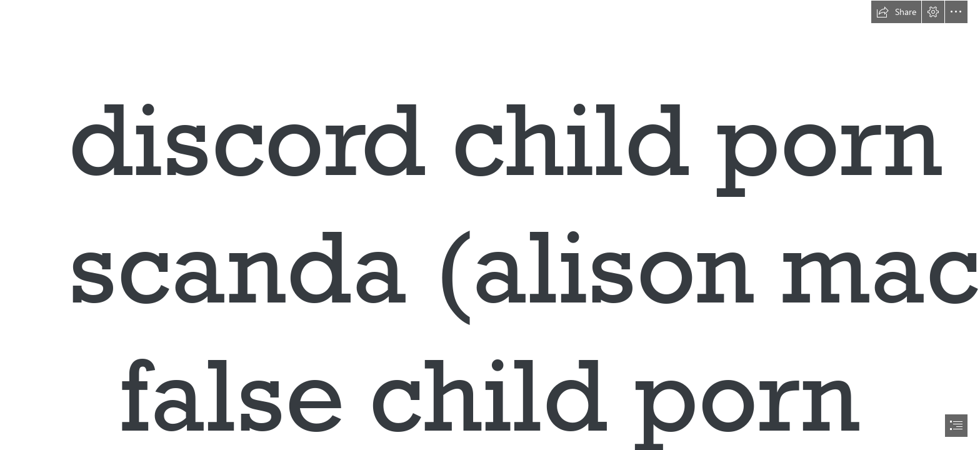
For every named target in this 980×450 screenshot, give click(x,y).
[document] (490, 225)
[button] (896, 12)
